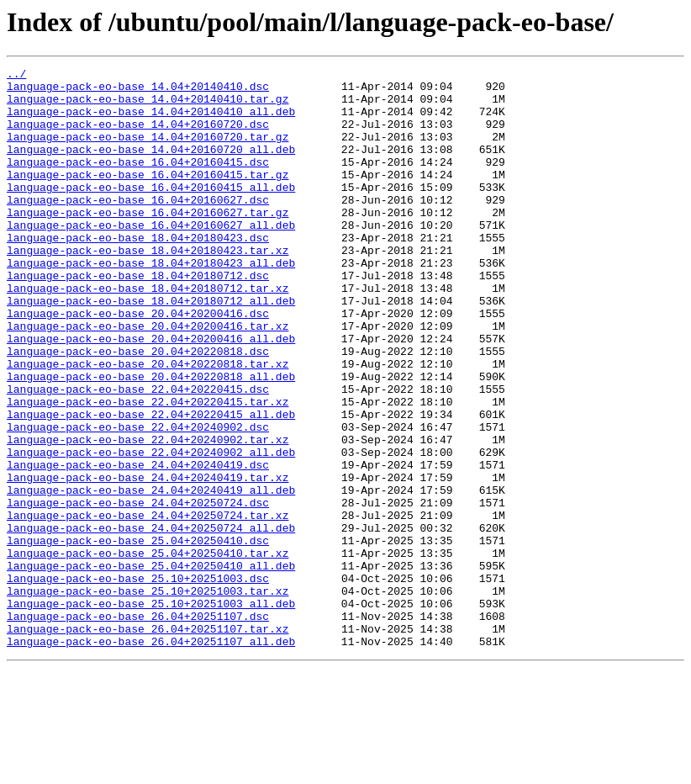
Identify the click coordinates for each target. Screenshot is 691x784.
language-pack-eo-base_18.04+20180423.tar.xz (148, 288)
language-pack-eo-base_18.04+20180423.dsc (138, 273)
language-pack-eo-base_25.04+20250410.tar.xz (148, 651)
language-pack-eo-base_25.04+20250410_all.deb (151, 666)
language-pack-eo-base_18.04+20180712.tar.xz (148, 333)
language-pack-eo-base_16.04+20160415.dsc (138, 182)
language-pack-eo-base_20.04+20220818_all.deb (151, 439)
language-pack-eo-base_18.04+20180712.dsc (138, 318)
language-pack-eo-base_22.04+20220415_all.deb (151, 485)
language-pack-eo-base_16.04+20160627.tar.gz (148, 242)
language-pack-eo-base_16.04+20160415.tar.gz (148, 197)
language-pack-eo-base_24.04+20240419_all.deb (151, 575)
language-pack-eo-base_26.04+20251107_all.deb (151, 757)
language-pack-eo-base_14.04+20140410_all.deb (151, 121)
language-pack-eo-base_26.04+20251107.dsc (138, 727)
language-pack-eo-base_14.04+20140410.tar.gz (148, 106)
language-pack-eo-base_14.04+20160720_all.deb (151, 167)
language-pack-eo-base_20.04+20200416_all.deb (151, 394)
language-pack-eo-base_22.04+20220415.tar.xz (148, 469)
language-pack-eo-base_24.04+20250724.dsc (138, 591)
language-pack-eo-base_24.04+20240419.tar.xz (148, 560)
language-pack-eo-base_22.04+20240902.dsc (138, 500)
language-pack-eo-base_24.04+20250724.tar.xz (148, 606)
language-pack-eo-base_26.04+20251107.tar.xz (148, 742)
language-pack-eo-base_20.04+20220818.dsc (138, 409)
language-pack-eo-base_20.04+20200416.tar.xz (148, 379)
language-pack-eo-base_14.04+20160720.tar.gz (148, 151)
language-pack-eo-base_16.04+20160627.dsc (138, 227)
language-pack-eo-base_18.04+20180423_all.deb (151, 303)
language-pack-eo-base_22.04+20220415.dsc (138, 454)
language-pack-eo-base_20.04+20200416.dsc (138, 363)
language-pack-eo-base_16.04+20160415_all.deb (151, 212)
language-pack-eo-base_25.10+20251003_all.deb (151, 712)
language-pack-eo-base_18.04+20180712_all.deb (151, 348)
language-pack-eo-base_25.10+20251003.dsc (138, 681)
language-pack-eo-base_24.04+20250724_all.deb (151, 621)
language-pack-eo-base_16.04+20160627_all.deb (151, 257)
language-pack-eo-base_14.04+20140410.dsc (138, 91)
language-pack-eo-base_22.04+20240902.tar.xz (148, 515)
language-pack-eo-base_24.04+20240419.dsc (138, 545)
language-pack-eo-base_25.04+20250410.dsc (138, 636)
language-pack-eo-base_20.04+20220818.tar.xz (148, 424)
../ (16, 76)
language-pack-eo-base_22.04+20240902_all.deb (151, 530)
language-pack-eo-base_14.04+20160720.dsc (138, 136)
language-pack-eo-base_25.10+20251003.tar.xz (148, 697)
